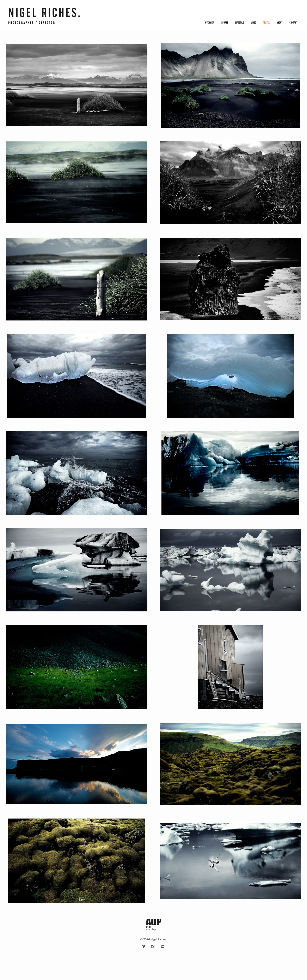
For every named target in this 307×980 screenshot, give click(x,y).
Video (254, 23)
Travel (266, 23)
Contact (293, 23)
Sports (225, 23)
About (280, 23)
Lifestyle (239, 23)
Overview (210, 23)
